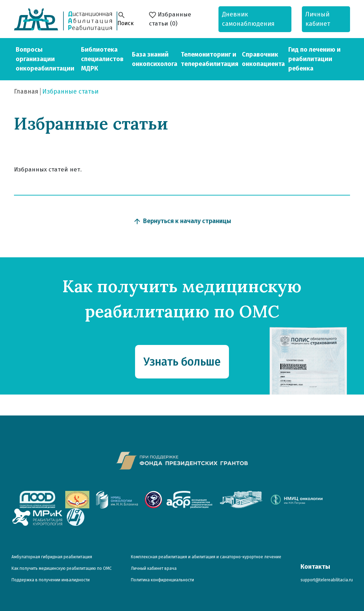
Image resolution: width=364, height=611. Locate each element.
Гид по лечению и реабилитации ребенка (314, 59)
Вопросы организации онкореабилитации (45, 59)
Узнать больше (182, 362)
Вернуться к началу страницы (182, 221)
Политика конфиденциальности (162, 580)
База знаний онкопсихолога (155, 59)
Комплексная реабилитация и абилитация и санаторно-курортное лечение (206, 557)
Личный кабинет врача (154, 568)
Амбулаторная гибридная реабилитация (52, 557)
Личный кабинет (318, 19)
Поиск (125, 19)
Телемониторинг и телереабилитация (210, 59)
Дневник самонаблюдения (248, 19)
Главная (26, 91)
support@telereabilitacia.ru (327, 580)
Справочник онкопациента (263, 59)
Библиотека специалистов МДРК (102, 59)
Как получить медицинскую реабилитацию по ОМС (62, 568)
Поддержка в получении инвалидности (51, 580)
